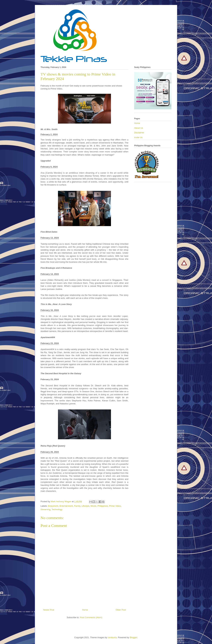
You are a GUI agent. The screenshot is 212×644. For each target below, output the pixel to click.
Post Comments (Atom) (91, 617)
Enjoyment (53, 506)
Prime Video (115, 506)
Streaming (45, 509)
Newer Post (49, 610)
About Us (139, 128)
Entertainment (66, 506)
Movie (93, 506)
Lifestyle (85, 506)
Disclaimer (139, 133)
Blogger (133, 637)
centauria (112, 637)
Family (77, 506)
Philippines (103, 506)
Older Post (121, 610)
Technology (57, 509)
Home (85, 610)
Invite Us (138, 137)
